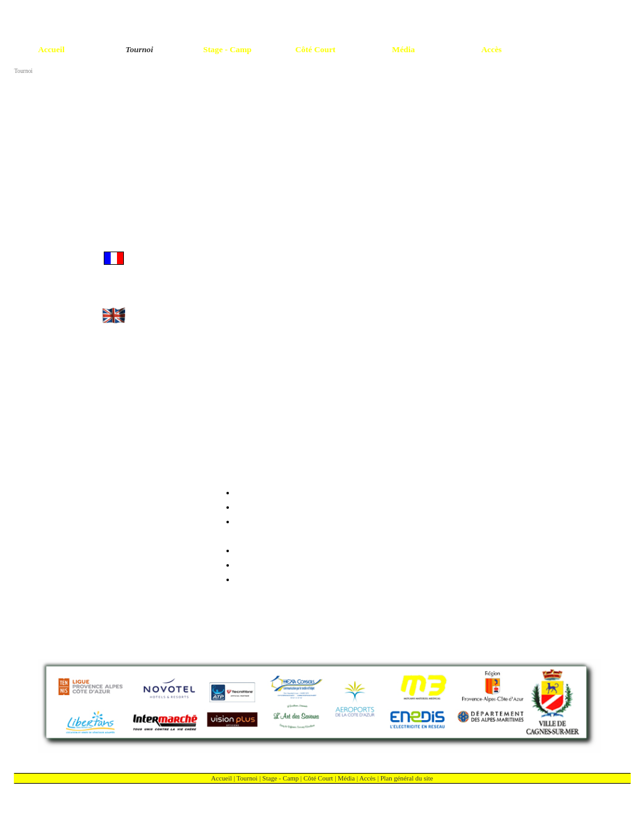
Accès (367, 778)
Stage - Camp (280, 778)
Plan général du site (407, 778)
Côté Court (319, 778)
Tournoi (247, 778)
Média (346, 778)
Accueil (222, 778)
